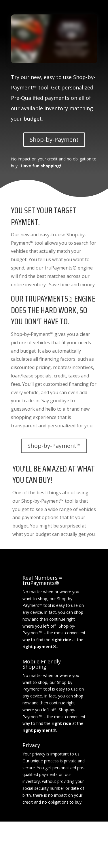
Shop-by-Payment (54, 140)
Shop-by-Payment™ (54, 446)
